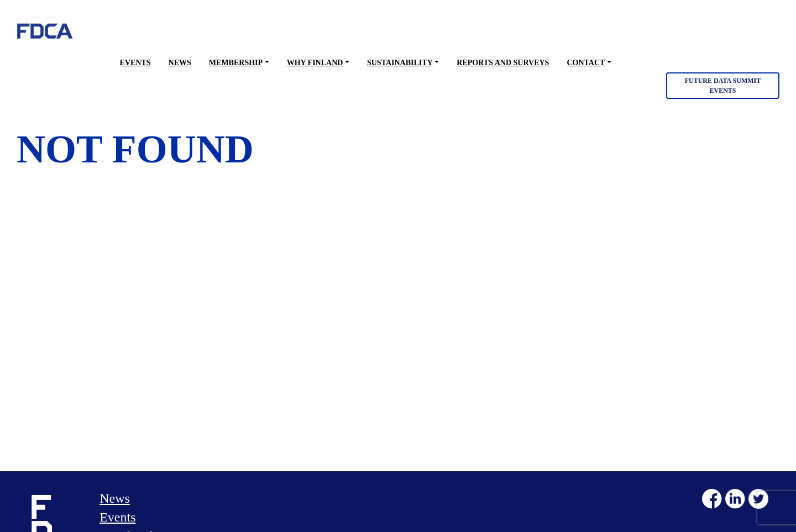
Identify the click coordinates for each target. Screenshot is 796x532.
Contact (586, 63)
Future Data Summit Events (723, 86)
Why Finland (315, 63)
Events (135, 63)
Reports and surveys (503, 63)
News (180, 63)
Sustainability (400, 63)
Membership (236, 63)
